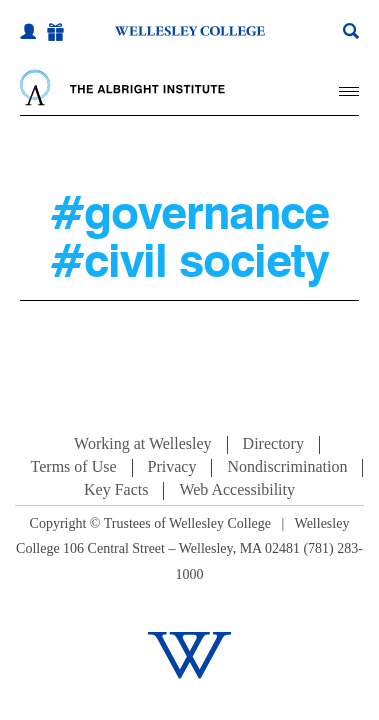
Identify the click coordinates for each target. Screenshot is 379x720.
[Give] (55, 32)
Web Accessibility (237, 489)
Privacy (172, 466)
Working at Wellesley (143, 443)
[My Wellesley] (28, 31)
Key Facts (116, 489)
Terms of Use (74, 466)
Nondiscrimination (287, 466)
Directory (273, 443)
